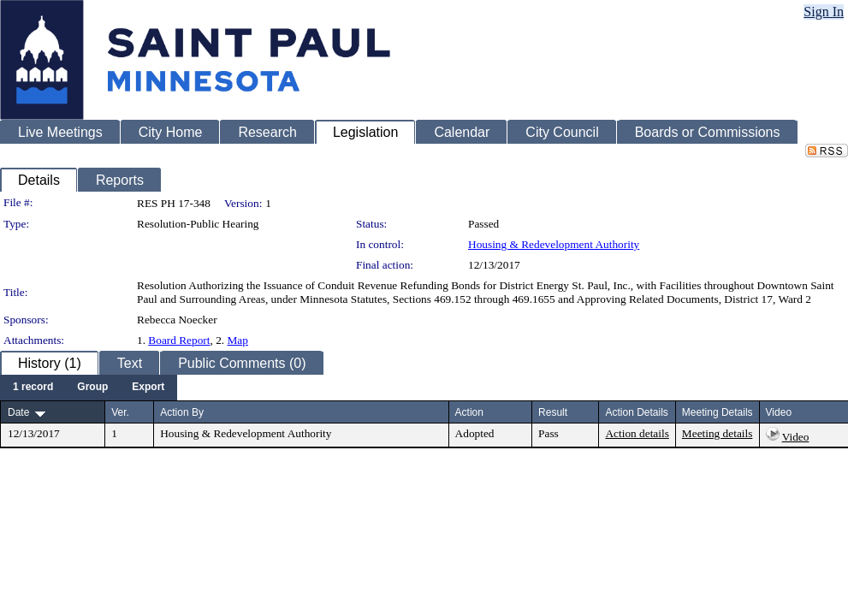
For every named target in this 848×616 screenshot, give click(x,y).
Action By (182, 412)
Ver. (120, 412)
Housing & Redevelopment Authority (554, 244)
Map (238, 340)
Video (796, 437)
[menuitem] (33, 388)
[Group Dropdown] (92, 388)
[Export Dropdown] (148, 388)
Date (18, 412)
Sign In (824, 12)
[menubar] (89, 388)
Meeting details (718, 433)
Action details (637, 433)
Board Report (179, 340)
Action (469, 412)
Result (553, 412)
